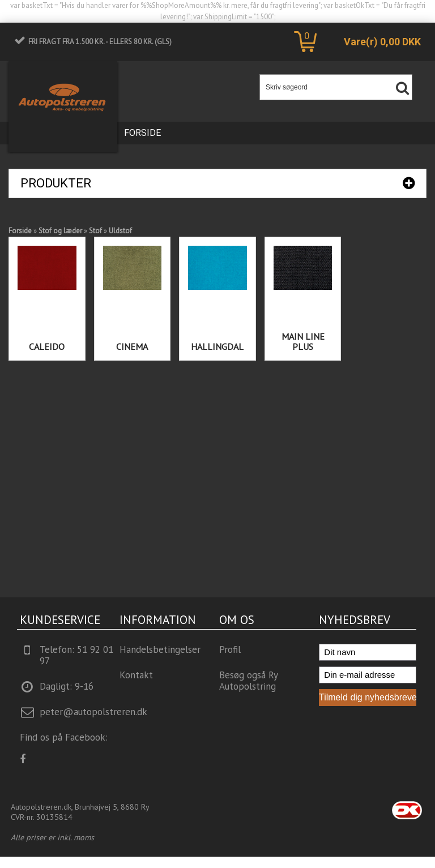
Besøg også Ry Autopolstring (248, 681)
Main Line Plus (303, 341)
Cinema (132, 347)
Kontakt (136, 675)
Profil (230, 649)
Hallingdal (217, 347)
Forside (142, 133)
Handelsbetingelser (160, 649)
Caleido (47, 347)
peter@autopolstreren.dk (93, 712)
